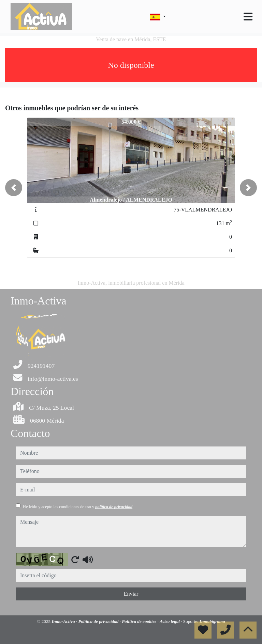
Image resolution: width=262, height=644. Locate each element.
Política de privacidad (99, 621)
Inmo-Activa (64, 621)
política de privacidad (114, 507)
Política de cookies (140, 621)
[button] (14, 188)
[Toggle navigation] (248, 17)
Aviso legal (170, 621)
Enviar (131, 594)
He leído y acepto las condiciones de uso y (78, 507)
